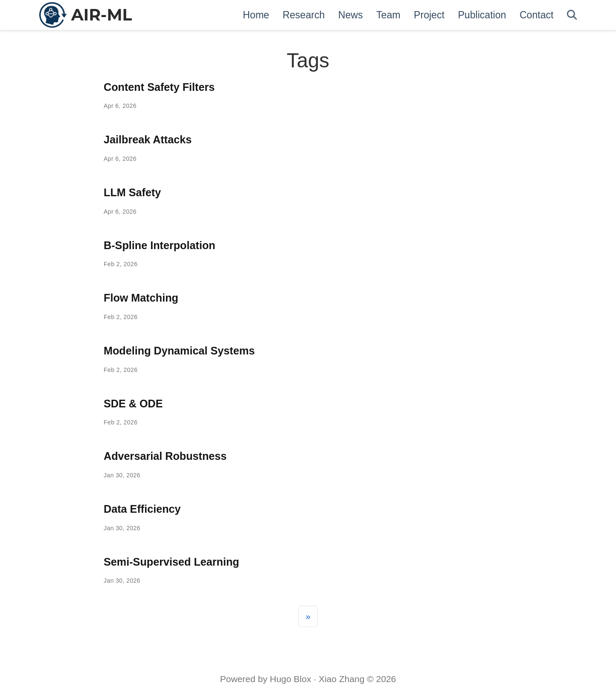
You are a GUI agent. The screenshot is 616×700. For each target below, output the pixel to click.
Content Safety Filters (159, 87)
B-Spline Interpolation (160, 245)
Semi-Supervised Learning (171, 562)
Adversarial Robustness (165, 456)
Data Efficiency (142, 509)
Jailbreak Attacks (148, 139)
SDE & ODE (133, 404)
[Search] (572, 15)
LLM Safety (132, 192)
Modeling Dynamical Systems (179, 351)
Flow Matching (141, 298)
